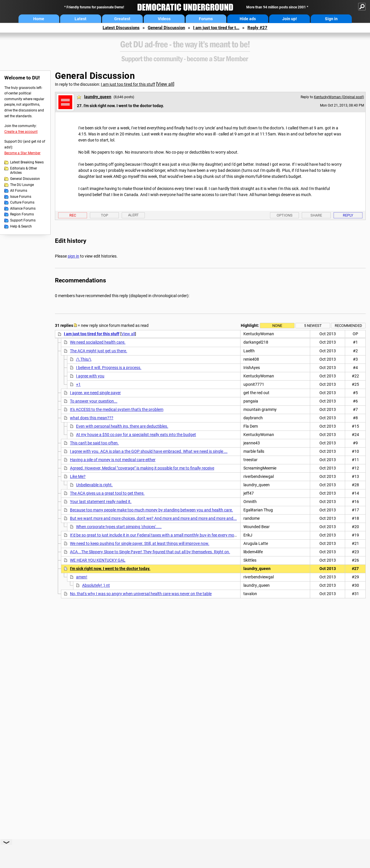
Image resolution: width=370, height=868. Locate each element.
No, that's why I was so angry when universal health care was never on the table (141, 594)
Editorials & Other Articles (24, 171)
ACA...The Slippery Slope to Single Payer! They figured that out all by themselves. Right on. (150, 552)
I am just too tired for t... (216, 28)
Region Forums (22, 214)
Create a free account (21, 132)
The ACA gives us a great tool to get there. (107, 493)
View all (165, 84)
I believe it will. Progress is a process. (109, 368)
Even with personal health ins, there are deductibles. (122, 426)
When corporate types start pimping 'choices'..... (119, 527)
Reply (348, 215)
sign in (73, 256)
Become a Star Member (22, 153)
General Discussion (166, 28)
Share (316, 215)
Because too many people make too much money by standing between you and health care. (151, 510)
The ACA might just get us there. (99, 351)
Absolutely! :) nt (96, 585)
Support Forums (23, 220)
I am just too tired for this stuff (128, 84)
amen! (82, 577)
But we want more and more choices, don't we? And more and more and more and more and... (153, 518)
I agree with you (90, 376)
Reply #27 (257, 28)
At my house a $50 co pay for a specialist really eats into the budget (136, 435)
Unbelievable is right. (94, 485)
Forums (206, 19)
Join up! (289, 19)
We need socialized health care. (98, 342)
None (277, 326)
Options (285, 215)
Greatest (122, 19)
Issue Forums (21, 197)
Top (104, 215)
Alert (133, 215)
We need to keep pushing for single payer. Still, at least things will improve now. (140, 543)
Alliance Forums (23, 208)
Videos (164, 19)
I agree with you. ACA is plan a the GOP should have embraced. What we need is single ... (149, 451)
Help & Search (21, 226)
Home (39, 19)
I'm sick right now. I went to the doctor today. (110, 569)
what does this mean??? (92, 418)
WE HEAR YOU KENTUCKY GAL (98, 560)
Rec (73, 215)
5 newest (313, 326)
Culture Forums (22, 202)
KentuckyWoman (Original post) (339, 97)
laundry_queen (98, 97)
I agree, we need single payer (95, 393)
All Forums (19, 191)
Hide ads (248, 19)
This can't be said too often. (94, 443)
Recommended (348, 326)
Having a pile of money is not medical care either (113, 460)
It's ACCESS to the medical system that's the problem (117, 409)
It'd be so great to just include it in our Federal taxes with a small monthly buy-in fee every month (155, 535)
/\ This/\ (84, 359)
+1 (78, 384)
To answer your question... (94, 401)
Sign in (331, 19)
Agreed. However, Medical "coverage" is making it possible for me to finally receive (142, 468)
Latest (81, 19)
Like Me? (78, 476)
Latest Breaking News (27, 162)
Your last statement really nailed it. (101, 502)
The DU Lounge (22, 185)
